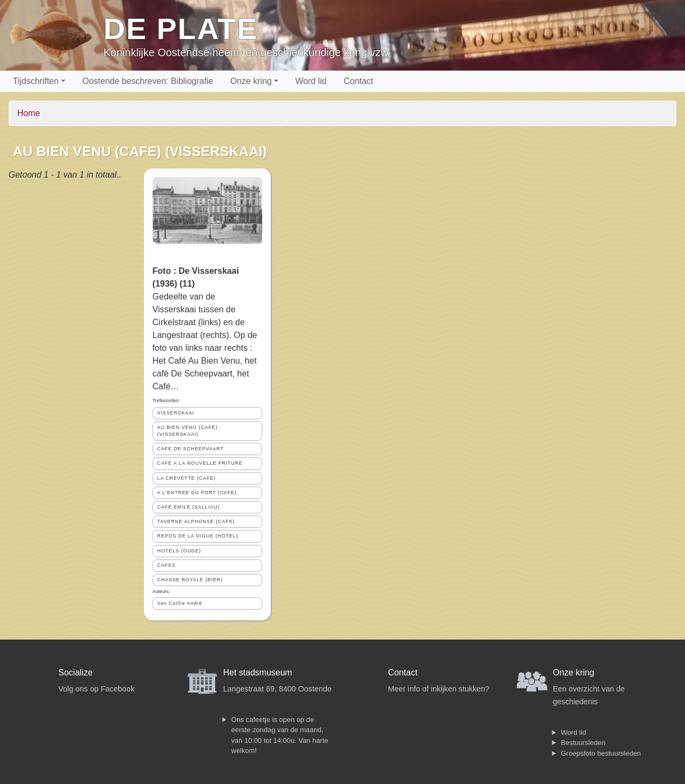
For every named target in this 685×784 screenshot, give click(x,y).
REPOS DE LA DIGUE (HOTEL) (198, 536)
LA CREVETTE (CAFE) (187, 478)
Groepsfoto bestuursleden (601, 753)
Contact (358, 81)
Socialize (75, 672)
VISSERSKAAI (176, 413)
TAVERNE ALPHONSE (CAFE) (196, 521)
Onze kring (251, 81)
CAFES (166, 565)
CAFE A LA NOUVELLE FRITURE (200, 463)
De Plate (181, 29)
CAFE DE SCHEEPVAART (191, 449)
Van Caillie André (180, 603)
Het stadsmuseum (258, 672)
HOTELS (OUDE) (179, 551)
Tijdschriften (36, 81)
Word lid (311, 81)
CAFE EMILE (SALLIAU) (189, 507)
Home (29, 113)
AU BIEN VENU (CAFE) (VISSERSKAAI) (188, 431)
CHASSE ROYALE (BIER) (190, 580)
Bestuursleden (583, 743)
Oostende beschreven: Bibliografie (148, 81)
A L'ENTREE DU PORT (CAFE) (197, 493)
